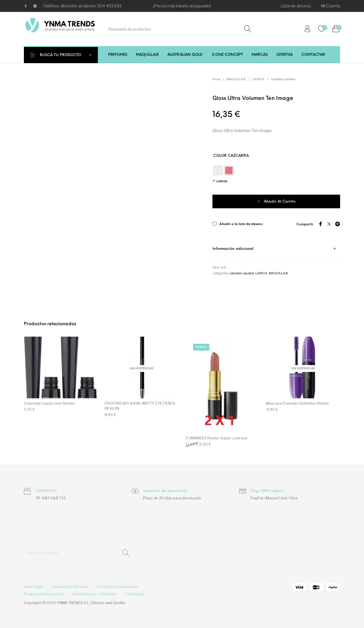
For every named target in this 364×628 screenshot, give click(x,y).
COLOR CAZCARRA (231, 156)
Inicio (216, 79)
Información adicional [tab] (233, 249)
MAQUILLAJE (236, 79)
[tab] (276, 249)
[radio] (218, 170)
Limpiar (222, 182)
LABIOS (258, 79)
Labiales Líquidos (283, 79)
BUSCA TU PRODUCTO (64, 55)
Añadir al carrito (280, 202)
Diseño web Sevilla (108, 603)
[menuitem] (296, 6)
